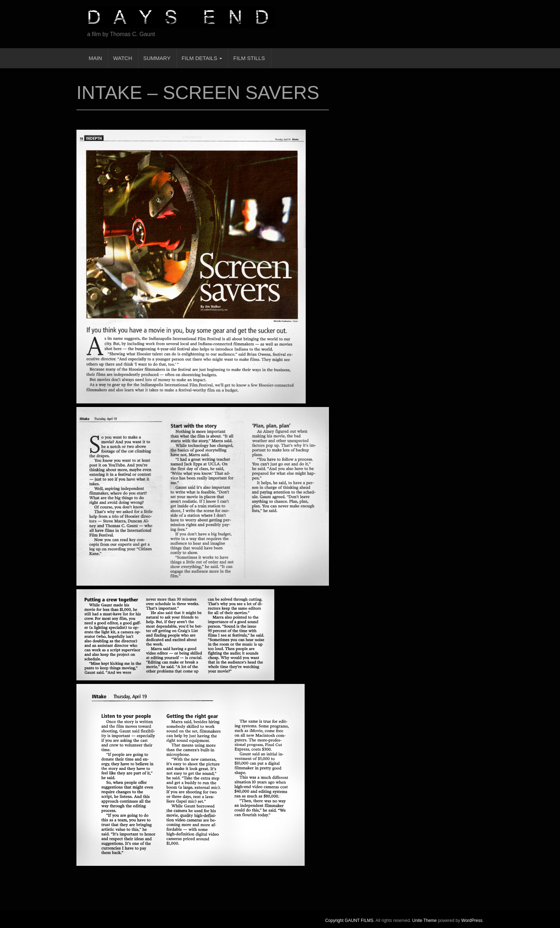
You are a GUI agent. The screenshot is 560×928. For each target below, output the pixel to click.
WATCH (123, 58)
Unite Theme (424, 920)
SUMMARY (157, 58)
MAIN (95, 58)
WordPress (472, 920)
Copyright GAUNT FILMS (349, 920)
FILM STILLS (249, 58)
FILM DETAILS (202, 58)
